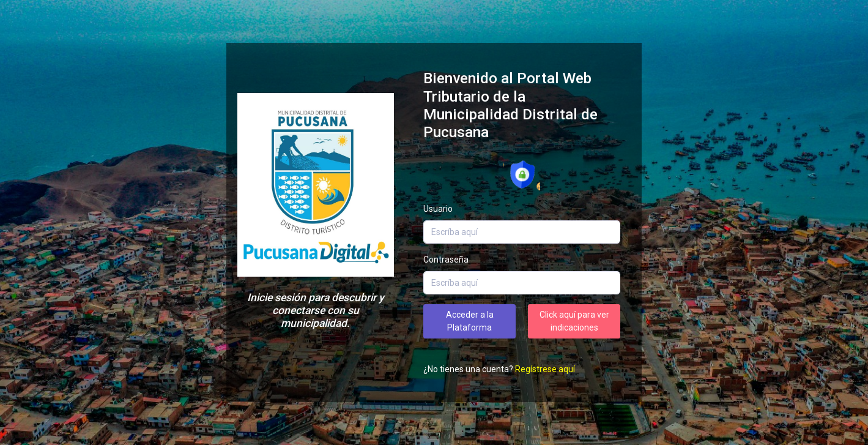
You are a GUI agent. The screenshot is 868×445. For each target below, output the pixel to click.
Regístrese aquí (545, 369)
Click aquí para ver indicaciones (574, 321)
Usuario (438, 209)
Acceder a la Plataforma (470, 321)
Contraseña (446, 260)
